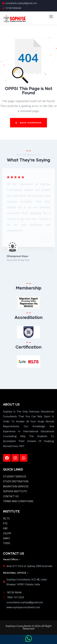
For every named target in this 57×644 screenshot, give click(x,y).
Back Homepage (28, 123)
